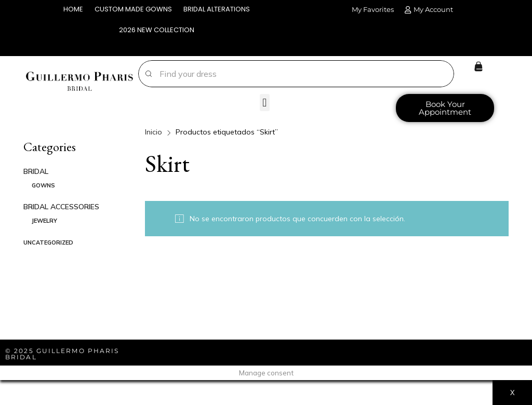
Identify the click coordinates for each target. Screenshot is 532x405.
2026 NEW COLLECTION (157, 30)
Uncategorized (48, 242)
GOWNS (43, 185)
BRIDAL (36, 171)
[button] (265, 103)
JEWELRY (44, 221)
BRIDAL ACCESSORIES (61, 207)
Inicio (154, 132)
